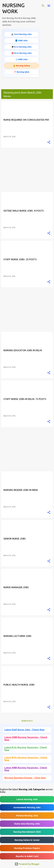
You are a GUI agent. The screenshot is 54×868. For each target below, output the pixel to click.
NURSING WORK (13, 8)
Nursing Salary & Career (27, 840)
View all (7, 96)
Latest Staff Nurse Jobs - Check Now (24, 730)
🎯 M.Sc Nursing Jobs (21, 53)
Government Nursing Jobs (27, 807)
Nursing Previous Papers (27, 848)
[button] (49, 142)
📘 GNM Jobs (21, 41)
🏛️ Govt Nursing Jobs (21, 34)
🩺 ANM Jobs (21, 59)
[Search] (43, 6)
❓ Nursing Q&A (21, 72)
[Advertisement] (27, 170)
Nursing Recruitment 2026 (27, 832)
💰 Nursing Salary (21, 66)
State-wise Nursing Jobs (27, 824)
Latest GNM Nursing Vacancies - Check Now (26, 739)
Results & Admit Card (27, 856)
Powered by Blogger (27, 864)
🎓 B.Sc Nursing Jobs (21, 47)
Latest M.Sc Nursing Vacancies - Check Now (26, 759)
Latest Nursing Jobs (27, 799)
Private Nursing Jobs (27, 816)
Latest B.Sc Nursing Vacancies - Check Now (26, 749)
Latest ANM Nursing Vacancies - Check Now (26, 769)
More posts (27, 721)
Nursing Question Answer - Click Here (25, 778)
